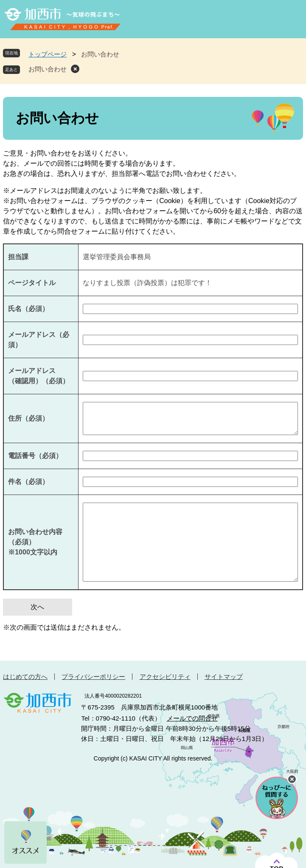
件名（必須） (28, 482)
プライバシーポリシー (93, 677)
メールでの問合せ (192, 718)
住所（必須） (28, 418)
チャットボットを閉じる (292, 779)
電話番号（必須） (35, 456)
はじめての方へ (25, 677)
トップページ (48, 54)
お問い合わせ (48, 69)
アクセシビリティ (165, 677)
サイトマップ (224, 677)
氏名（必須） (28, 309)
